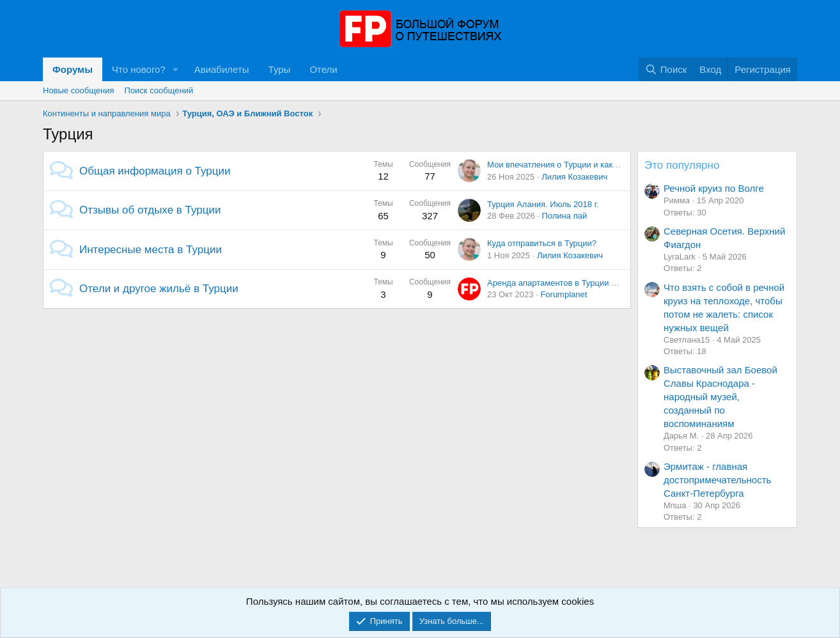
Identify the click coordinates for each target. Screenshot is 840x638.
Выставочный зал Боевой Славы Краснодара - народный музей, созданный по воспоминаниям (720, 397)
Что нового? (139, 69)
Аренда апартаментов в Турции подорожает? (574, 283)
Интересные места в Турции (151, 250)
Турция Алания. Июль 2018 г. (543, 204)
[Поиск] (666, 69)
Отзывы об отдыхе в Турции (150, 210)
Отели (323, 69)
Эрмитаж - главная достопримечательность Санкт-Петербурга (717, 480)
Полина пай (564, 216)
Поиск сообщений (159, 90)
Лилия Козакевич (574, 177)
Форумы (73, 69)
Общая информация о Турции (155, 171)
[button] (176, 69)
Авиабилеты (222, 69)
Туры (280, 69)
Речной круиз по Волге (714, 188)
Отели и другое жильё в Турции (159, 289)
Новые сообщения (79, 90)
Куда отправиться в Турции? (542, 243)
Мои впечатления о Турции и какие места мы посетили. (594, 165)
